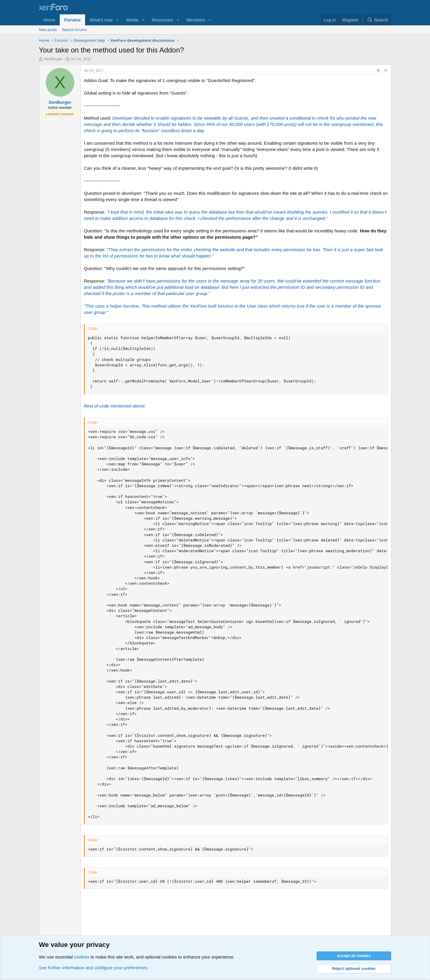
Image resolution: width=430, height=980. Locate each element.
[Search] (378, 20)
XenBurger (53, 59)
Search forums (75, 30)
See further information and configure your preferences (93, 968)
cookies (82, 957)
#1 (386, 70)
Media (132, 20)
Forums (72, 20)
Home (49, 20)
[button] (117, 20)
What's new (101, 20)
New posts (48, 30)
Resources (162, 20)
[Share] (378, 71)
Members (196, 20)
